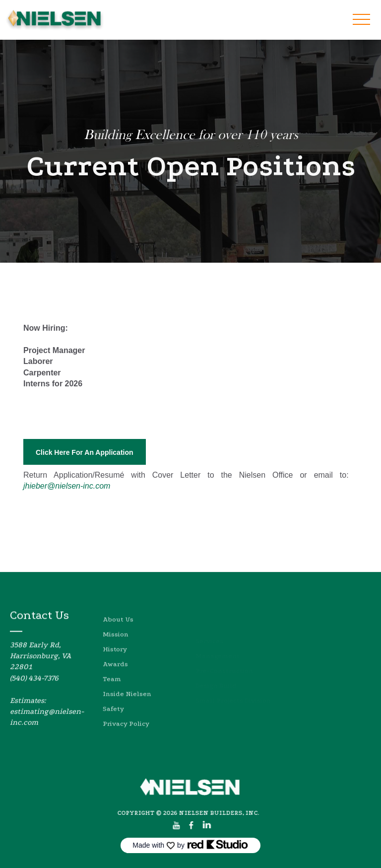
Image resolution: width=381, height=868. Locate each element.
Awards (115, 681)
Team (112, 696)
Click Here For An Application (85, 452)
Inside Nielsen (127, 711)
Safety (113, 726)
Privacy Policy (126, 741)
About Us (118, 636)
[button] (361, 19)
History (115, 666)
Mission (116, 651)
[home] (55, 20)
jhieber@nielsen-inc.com (67, 486)
